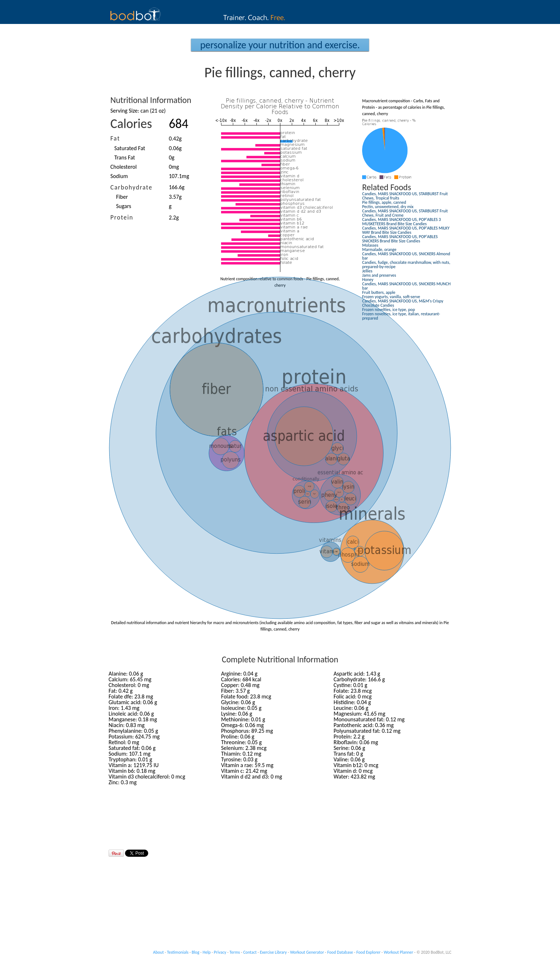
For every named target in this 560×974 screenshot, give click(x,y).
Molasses (370, 245)
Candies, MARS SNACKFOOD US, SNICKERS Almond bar (406, 256)
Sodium (119, 176)
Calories (131, 124)
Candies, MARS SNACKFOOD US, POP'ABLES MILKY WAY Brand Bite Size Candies (406, 230)
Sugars (124, 206)
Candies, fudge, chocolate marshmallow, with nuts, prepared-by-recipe (406, 264)
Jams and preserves (379, 275)
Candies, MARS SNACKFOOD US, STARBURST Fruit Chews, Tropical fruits (405, 196)
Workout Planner (398, 952)
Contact (250, 952)
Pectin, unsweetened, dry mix (388, 207)
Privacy (220, 952)
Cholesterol (124, 167)
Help (207, 952)
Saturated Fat (130, 148)
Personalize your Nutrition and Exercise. (280, 45)
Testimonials (178, 952)
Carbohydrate (131, 187)
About (159, 952)
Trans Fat (125, 157)
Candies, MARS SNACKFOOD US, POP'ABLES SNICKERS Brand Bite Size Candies (400, 239)
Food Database (340, 952)
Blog (196, 952)
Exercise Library (273, 952)
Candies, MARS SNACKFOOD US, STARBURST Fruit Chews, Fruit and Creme (405, 213)
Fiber (122, 197)
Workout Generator (307, 952)
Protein (122, 217)
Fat (115, 138)
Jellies (367, 271)
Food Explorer (369, 952)
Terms (235, 952)
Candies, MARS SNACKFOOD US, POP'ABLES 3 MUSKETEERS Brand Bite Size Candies (401, 222)
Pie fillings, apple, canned (384, 202)
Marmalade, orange (379, 249)
